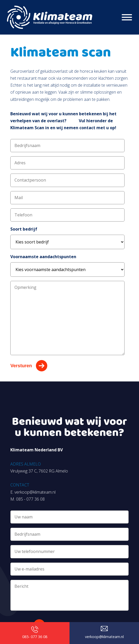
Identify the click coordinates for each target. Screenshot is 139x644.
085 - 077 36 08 (30, 499)
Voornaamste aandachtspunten (43, 257)
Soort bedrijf (24, 229)
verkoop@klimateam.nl (35, 492)
